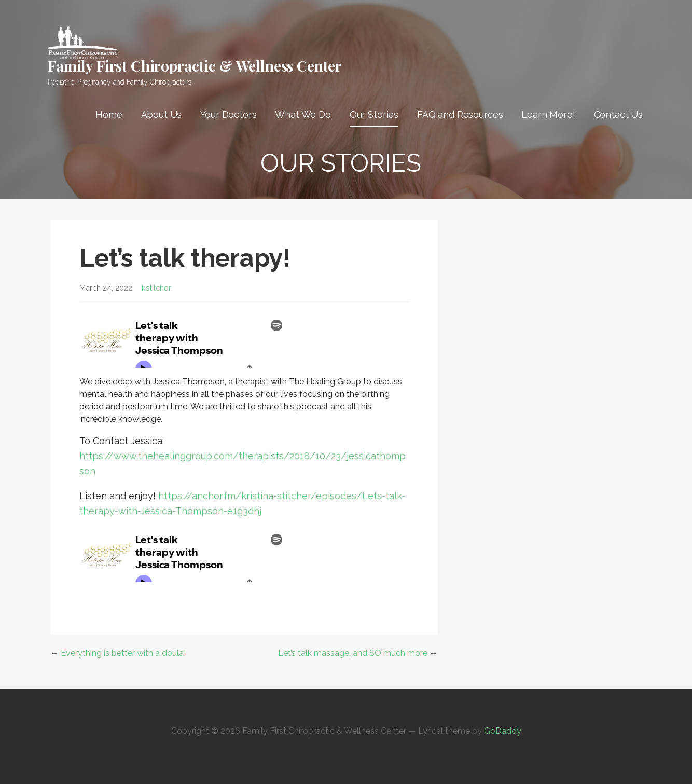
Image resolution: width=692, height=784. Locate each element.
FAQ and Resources (460, 114)
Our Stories (374, 114)
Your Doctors (228, 114)
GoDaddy (503, 731)
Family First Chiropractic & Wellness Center (195, 66)
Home (109, 114)
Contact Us (618, 114)
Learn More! (548, 114)
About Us (162, 114)
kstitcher (156, 288)
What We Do (303, 114)
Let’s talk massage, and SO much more (353, 653)
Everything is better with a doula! (123, 653)
